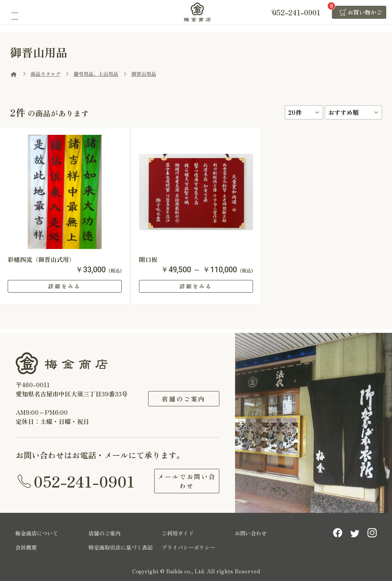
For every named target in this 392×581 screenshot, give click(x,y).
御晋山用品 (144, 74)
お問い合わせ (251, 533)
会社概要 (26, 547)
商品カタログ (46, 74)
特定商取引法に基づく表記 (121, 547)
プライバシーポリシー (188, 547)
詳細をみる (65, 286)
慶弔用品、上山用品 (96, 74)
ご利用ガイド (178, 533)
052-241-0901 (84, 481)
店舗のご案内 (184, 399)
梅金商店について (37, 533)
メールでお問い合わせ (184, 481)
